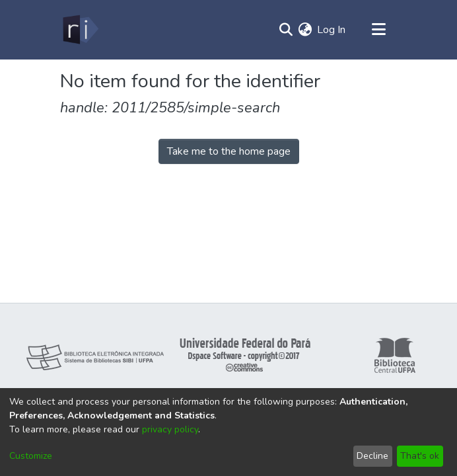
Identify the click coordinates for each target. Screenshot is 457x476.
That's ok (420, 456)
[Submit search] (286, 30)
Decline (372, 456)
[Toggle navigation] (378, 30)
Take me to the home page (229, 151)
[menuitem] (305, 30)
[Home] (80, 30)
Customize (31, 456)
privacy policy (170, 429)
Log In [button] (332, 30)
